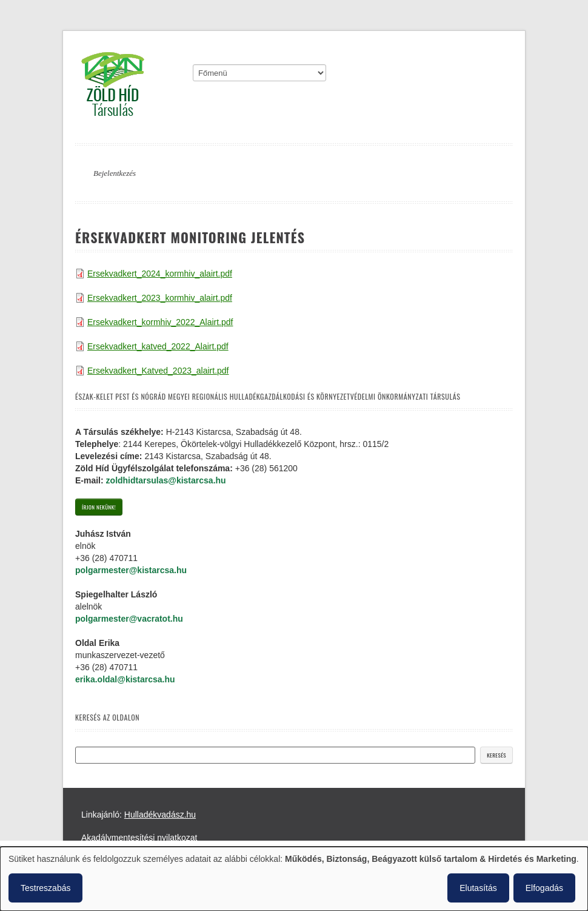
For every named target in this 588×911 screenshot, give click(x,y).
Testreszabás (45, 888)
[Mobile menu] (259, 73)
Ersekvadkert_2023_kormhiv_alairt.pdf (160, 298)
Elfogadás (544, 888)
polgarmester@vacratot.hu (129, 619)
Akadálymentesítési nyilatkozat (139, 838)
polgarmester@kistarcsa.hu (131, 570)
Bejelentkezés (115, 173)
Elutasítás (478, 888)
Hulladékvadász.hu (160, 815)
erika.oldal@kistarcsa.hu (125, 679)
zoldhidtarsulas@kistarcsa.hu (166, 480)
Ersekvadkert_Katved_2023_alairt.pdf (158, 371)
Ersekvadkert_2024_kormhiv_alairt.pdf (160, 274)
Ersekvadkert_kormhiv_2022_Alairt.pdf (160, 322)
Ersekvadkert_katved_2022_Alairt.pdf (158, 346)
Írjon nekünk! (99, 507)
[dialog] (294, 879)
